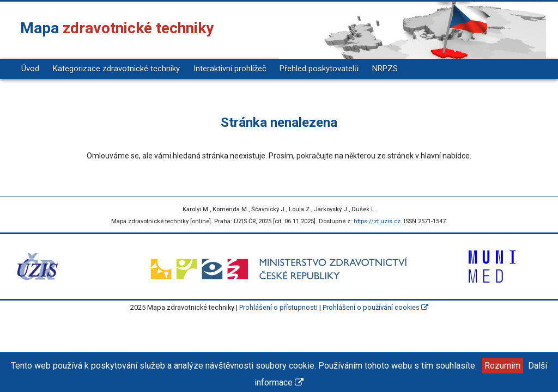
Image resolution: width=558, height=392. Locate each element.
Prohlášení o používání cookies (375, 307)
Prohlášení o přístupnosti (278, 307)
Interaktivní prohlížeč (230, 69)
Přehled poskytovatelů (319, 69)
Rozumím (502, 366)
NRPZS (385, 69)
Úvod (30, 69)
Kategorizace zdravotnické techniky (116, 69)
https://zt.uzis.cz (377, 221)
